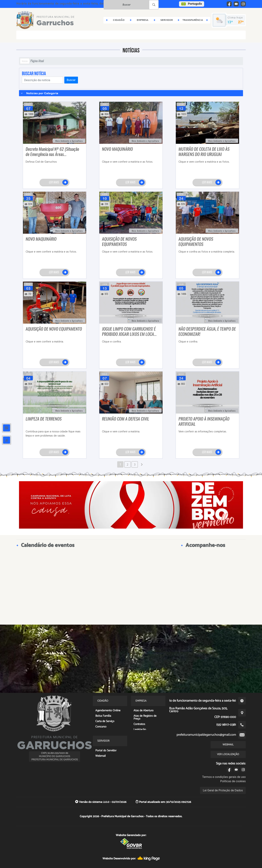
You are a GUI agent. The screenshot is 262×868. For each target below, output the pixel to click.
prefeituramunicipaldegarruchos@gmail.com (206, 735)
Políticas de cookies (233, 781)
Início (25, 61)
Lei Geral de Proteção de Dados (223, 790)
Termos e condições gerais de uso (224, 777)
